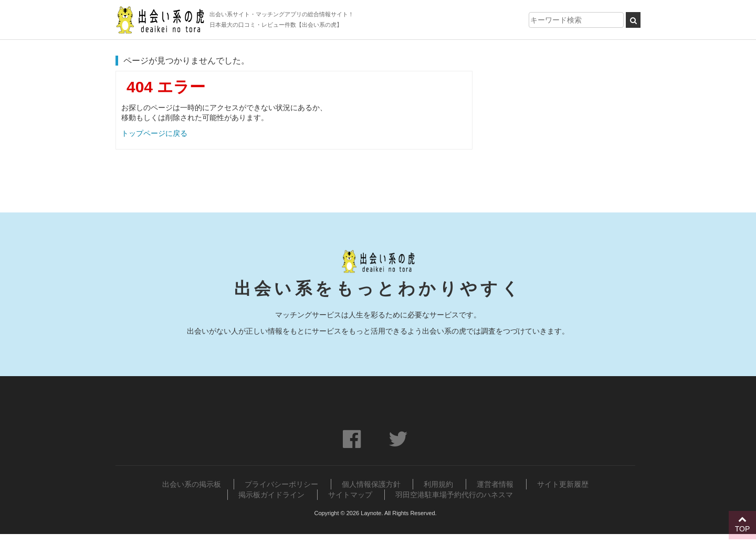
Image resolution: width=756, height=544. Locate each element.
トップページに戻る (154, 133)
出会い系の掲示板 (192, 484)
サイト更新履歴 (563, 484)
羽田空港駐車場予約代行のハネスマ (454, 495)
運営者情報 (495, 484)
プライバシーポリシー (281, 484)
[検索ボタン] (633, 20)
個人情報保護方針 (371, 484)
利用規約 (438, 484)
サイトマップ (350, 495)
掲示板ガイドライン (271, 495)
